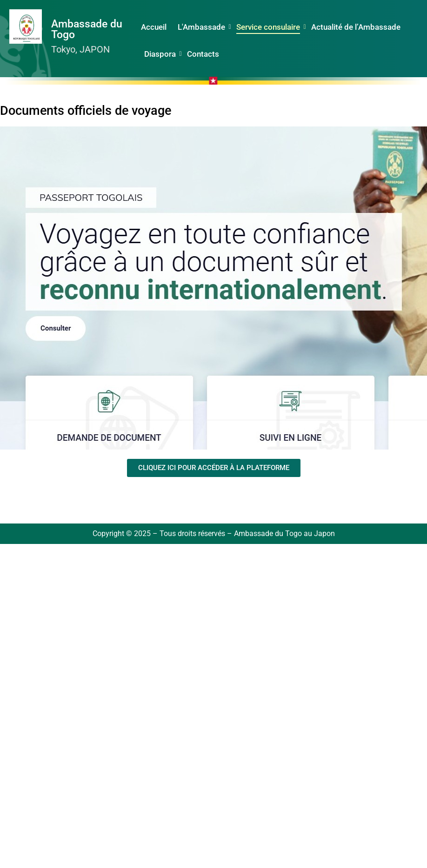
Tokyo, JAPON (80, 49)
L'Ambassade (203, 27)
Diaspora (161, 54)
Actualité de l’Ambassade (356, 27)
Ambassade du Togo (87, 29)
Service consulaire (269, 27)
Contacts (203, 54)
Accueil (154, 27)
